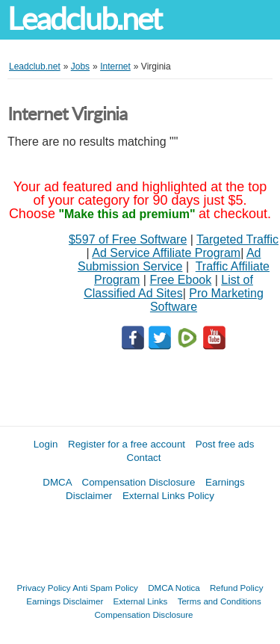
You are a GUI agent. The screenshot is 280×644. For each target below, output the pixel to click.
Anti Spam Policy (105, 588)
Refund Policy (237, 588)
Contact (144, 458)
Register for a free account (127, 444)
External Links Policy (168, 496)
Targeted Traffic (237, 239)
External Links (141, 601)
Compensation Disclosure (139, 482)
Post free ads (225, 444)
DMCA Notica (174, 588)
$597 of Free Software (128, 239)
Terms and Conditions (220, 601)
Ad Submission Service (169, 260)
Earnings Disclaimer (65, 601)
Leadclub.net (84, 19)
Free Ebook (180, 280)
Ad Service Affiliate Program (166, 253)
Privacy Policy (44, 588)
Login (46, 444)
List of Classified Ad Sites (168, 287)
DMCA (57, 482)
